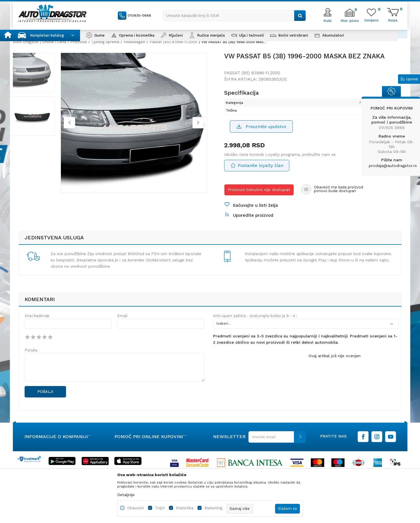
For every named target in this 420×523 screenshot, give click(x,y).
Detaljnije (126, 495)
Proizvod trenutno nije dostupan (259, 196)
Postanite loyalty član (261, 172)
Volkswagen (134, 42)
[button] (234, 16)
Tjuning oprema (105, 42)
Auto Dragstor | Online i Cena (39, 42)
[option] (40, 77)
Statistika (185, 508)
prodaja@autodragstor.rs (393, 166)
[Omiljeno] (371, 20)
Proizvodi (79, 42)
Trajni (160, 508)
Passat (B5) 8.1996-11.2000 (173, 42)
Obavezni (136, 508)
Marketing (213, 508)
